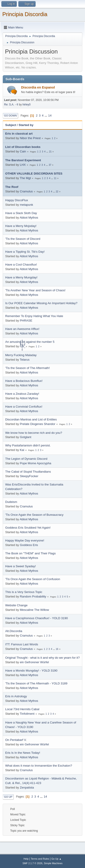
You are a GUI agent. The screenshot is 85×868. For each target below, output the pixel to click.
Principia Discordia (25, 14)
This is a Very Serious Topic (24, 592)
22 (57, 192)
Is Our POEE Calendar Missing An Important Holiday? (41, 303)
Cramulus (26, 191)
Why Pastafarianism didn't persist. (28, 445)
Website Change (16, 605)
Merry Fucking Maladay (21, 355)
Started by (26, 125)
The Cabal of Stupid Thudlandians (28, 472)
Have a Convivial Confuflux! (24, 407)
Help (26, 859)
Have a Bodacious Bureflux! (24, 381)
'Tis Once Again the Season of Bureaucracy (34, 515)
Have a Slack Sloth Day (21, 213)
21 (50, 152)
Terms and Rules (40, 859)
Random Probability (33, 596)
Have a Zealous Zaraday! (22, 394)
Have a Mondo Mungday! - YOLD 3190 (31, 671)
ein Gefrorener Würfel (34, 662)
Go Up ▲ (56, 859)
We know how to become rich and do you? (34, 433)
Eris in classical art (19, 134)
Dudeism (11, 502)
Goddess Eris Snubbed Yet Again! (28, 528)
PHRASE (26, 321)
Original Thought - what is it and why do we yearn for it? (42, 658)
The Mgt (25, 178)
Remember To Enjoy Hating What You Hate (34, 316)
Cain (23, 151)
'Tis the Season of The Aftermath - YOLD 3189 (36, 683)
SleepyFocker (29, 476)
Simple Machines (53, 863)
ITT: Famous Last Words (22, 644)
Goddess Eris (29, 545)
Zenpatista (27, 787)
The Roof (12, 187)
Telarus (25, 360)
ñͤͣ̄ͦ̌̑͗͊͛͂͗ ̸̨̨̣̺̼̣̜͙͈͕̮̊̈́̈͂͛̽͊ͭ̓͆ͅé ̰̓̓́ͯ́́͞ (22, 346)
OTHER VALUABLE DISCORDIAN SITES (34, 174)
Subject (11, 125)
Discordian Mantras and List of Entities (31, 419)
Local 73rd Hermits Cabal (22, 709)
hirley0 (26, 105)
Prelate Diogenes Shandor (37, 424)
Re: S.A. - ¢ (11, 105)
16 (57, 649)
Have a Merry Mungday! (21, 277)
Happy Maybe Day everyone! (25, 540)
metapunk (26, 205)
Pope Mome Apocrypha (35, 463)
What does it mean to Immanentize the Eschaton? (39, 766)
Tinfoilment (27, 714)
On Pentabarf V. (16, 740)
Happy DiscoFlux (17, 200)
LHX (23, 165)
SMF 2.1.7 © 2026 (32, 863)
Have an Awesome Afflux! (22, 329)
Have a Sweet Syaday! (21, 566)
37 (50, 165)
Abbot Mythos (29, 218)
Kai (22, 450)
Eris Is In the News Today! (23, 753)
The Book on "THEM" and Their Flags (30, 553)
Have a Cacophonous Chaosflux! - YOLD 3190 (36, 618)
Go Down (10, 116)
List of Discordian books (23, 147)
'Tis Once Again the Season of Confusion (33, 579)
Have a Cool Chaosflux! (21, 265)
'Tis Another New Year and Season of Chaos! (35, 290)
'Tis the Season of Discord (23, 239)
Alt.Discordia (14, 631)
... (46, 115)
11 (55, 178)
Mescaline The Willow (34, 610)
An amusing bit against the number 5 (30, 342)
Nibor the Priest (30, 138)
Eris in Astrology (16, 696)
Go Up (8, 797)
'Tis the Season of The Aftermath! (28, 368)
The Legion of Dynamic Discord (26, 459)
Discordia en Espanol (38, 87)
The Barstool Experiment (23, 160)
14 (50, 115)
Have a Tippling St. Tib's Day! (25, 252)
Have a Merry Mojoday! (21, 226)
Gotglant (25, 437)
